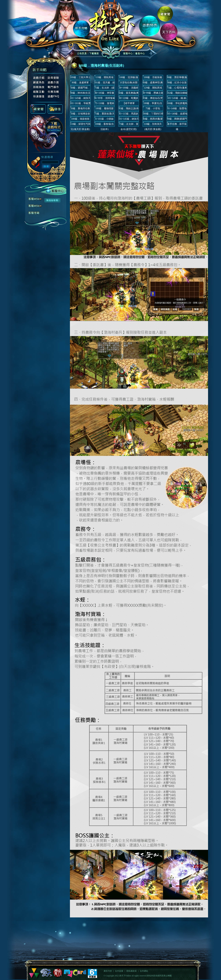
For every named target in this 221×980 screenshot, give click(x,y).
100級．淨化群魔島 (177, 103)
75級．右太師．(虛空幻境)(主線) (105, 88)
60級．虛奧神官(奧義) (153, 83)
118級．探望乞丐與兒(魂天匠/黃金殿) (80, 125)
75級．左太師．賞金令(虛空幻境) (129, 125)
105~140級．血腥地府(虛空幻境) (177, 114)
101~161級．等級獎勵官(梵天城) (80, 104)
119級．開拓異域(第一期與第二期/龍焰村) (105, 78)
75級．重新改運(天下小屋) (105, 114)
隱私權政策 (132, 971)
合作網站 (144, 971)
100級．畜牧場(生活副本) (104, 125)
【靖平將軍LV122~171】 (129, 104)
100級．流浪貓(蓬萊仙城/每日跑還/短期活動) (129, 78)
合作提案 (119, 971)
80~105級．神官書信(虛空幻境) (105, 94)
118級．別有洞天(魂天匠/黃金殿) (153, 125)
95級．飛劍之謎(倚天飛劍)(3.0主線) (129, 109)
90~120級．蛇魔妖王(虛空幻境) (129, 99)
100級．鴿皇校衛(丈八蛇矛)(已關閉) (80, 120)
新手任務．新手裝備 (177, 125)
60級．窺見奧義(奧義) (129, 94)
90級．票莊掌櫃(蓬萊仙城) (177, 78)
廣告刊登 (108, 971)
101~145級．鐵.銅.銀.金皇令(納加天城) (177, 99)
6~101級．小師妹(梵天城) (104, 120)
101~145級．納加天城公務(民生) (80, 99)
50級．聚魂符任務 (80, 108)
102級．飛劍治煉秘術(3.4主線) (177, 94)
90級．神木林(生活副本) (80, 94)
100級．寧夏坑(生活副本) (153, 104)
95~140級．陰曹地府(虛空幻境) (177, 109)
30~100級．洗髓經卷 (129, 88)
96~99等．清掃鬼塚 (104, 98)
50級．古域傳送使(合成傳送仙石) (80, 114)
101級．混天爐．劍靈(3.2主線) (105, 83)
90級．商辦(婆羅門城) (177, 120)
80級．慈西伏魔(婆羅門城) (153, 120)
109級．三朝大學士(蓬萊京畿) (80, 78)
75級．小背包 (153, 108)
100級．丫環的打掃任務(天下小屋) (153, 114)
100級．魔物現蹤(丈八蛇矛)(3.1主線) (105, 109)
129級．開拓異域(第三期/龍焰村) (153, 88)
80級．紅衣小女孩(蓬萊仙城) (177, 83)
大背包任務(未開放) (129, 83)
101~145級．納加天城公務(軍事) (129, 120)
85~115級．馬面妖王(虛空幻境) (129, 114)
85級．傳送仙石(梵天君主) (153, 99)
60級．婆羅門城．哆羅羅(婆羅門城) (80, 88)
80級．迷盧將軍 (80, 83)
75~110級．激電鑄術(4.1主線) (104, 104)
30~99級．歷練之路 (153, 93)
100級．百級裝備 (153, 77)
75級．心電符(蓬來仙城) (177, 88)
